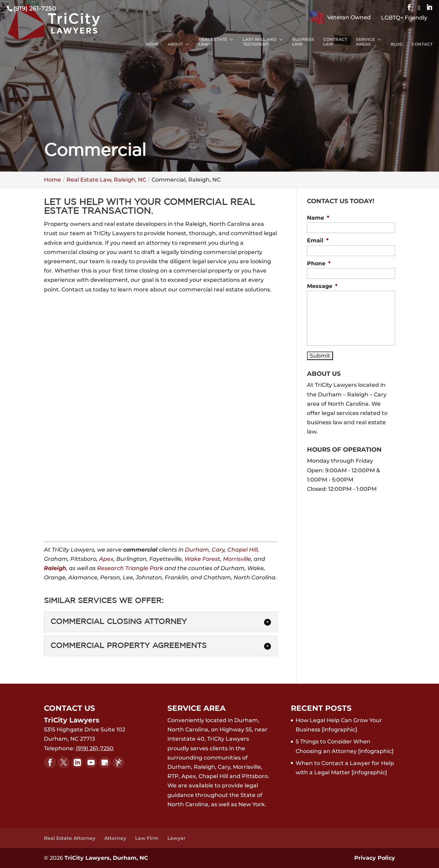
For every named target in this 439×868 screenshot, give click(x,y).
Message (322, 286)
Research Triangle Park (130, 568)
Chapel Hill (242, 550)
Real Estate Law (213, 42)
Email (318, 240)
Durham (197, 550)
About (175, 44)
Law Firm (147, 838)
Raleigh (55, 568)
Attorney (115, 838)
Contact (422, 44)
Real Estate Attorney (70, 838)
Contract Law (335, 42)
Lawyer (176, 838)
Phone (319, 263)
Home (152, 44)
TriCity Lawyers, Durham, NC (106, 858)
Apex (106, 559)
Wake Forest (202, 559)
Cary (218, 550)
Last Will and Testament (260, 42)
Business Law (303, 42)
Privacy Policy (375, 858)
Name (318, 218)
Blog (397, 44)
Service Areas (365, 42)
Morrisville (237, 559)
